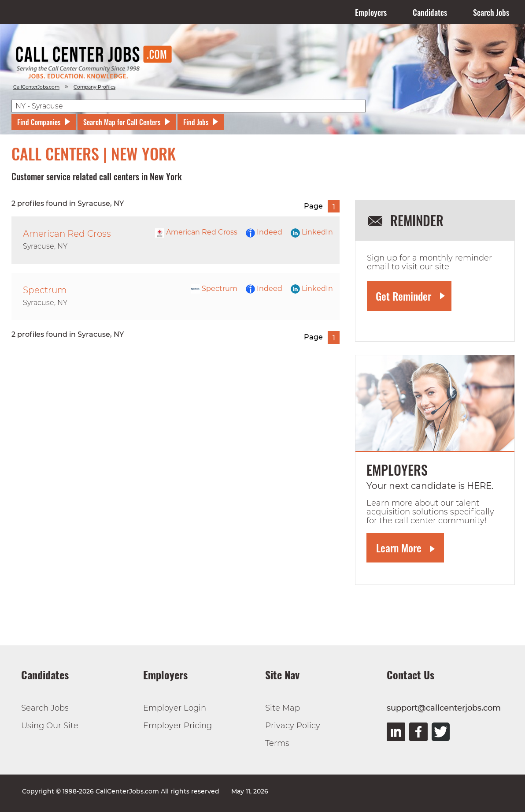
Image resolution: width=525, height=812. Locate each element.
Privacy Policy (293, 726)
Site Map (283, 708)
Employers (371, 12)
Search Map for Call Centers (122, 122)
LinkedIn (312, 232)
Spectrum (214, 289)
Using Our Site (50, 726)
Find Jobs (196, 122)
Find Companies (39, 122)
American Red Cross (196, 232)
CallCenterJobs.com (36, 87)
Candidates (430, 12)
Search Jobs (491, 12)
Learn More (399, 548)
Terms (277, 743)
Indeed (264, 232)
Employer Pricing (177, 726)
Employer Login (175, 708)
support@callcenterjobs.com (444, 708)
